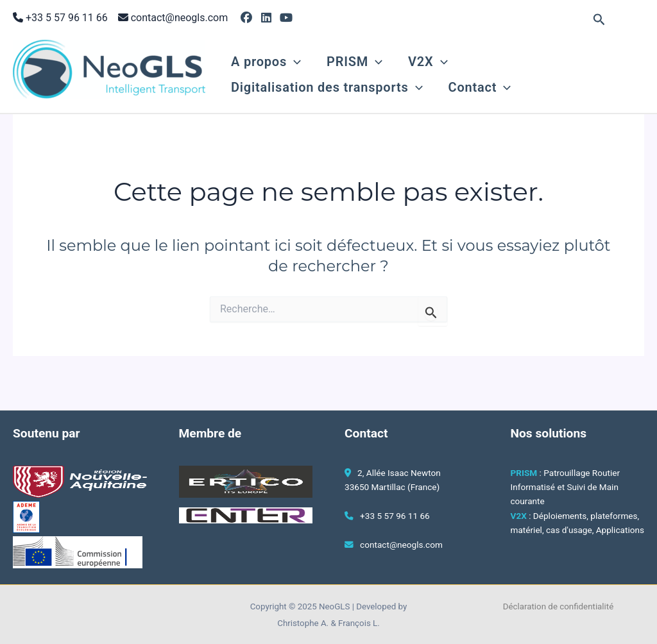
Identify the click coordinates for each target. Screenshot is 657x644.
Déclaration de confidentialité (559, 606)
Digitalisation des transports (327, 87)
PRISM (354, 62)
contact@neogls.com (180, 18)
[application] (294, 62)
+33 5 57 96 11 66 (67, 18)
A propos (266, 62)
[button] (599, 20)
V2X (428, 62)
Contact (480, 87)
